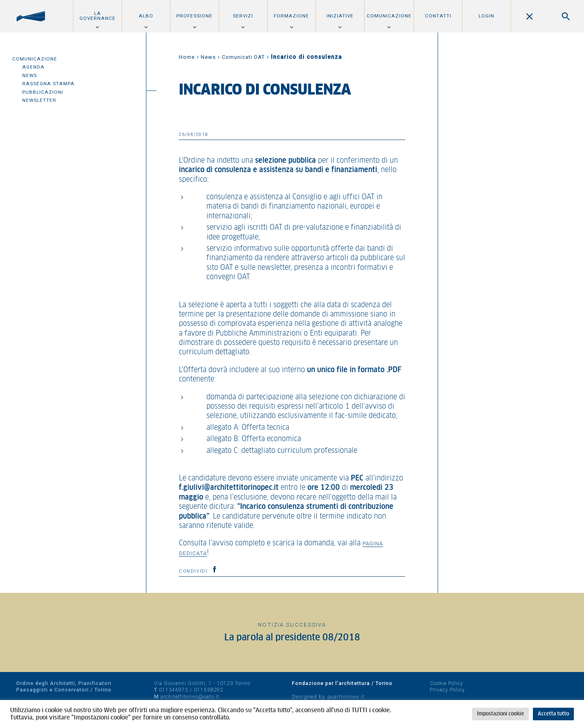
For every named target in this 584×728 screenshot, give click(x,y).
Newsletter (39, 100)
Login (486, 16)
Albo (146, 16)
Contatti (438, 16)
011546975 (174, 690)
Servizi (243, 16)
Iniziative (340, 16)
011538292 (208, 690)
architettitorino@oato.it (190, 697)
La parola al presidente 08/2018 (292, 638)
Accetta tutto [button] (553, 714)
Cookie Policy (447, 683)
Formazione (291, 16)
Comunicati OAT (243, 57)
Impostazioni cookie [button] (500, 714)
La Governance (98, 16)
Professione (194, 16)
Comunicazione (389, 16)
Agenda (33, 67)
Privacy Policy (447, 690)
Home (187, 57)
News (30, 75)
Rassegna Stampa (48, 84)
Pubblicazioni (43, 92)
